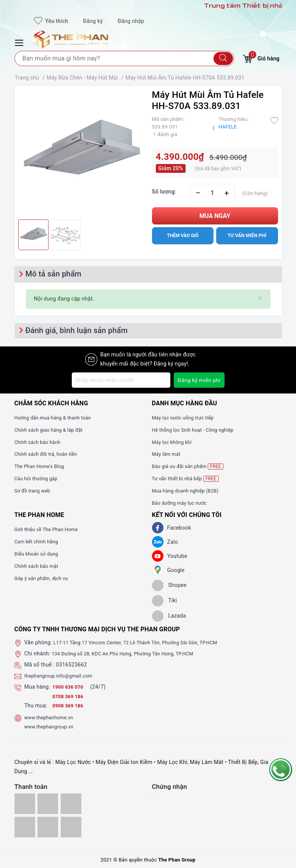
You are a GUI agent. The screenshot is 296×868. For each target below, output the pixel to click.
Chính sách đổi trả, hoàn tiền (50, 454)
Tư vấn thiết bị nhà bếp (188, 479)
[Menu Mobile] (20, 42)
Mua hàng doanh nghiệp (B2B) (189, 491)
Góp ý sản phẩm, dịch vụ (44, 578)
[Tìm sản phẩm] (124, 59)
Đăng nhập (131, 21)
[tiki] (165, 601)
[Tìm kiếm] (223, 59)
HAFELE (228, 127)
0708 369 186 (70, 696)
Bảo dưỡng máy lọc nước (183, 503)
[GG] (158, 570)
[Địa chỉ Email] (121, 380)
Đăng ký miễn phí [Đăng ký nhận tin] (199, 380)
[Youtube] (158, 556)
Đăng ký (93, 21)
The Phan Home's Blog (42, 466)
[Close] (260, 298)
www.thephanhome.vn (52, 717)
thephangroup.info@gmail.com (63, 676)
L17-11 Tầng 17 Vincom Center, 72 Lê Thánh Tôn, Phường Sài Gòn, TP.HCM (145, 642)
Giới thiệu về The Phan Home (50, 529)
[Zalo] (158, 542)
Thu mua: (36, 705)
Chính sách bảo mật (39, 566)
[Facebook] (158, 528)
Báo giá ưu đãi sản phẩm (191, 466)
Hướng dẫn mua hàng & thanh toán (57, 418)
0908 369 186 (70, 705)
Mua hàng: (37, 687)
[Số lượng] (213, 193)
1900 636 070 (70, 687)
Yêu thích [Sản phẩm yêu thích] (51, 21)
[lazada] (169, 616)
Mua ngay (215, 216)
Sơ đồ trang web (35, 491)
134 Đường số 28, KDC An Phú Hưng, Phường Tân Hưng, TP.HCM (131, 653)
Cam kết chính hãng (39, 541)
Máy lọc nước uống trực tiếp (187, 418)
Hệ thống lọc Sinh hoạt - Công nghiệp (198, 430)
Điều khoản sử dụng (39, 554)
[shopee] (169, 585)
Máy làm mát (168, 454)
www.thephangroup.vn (52, 727)
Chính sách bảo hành (40, 442)
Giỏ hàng (261, 58)
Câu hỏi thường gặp (39, 478)
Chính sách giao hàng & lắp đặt (53, 430)
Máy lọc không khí (174, 442)
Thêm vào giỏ (183, 236)
